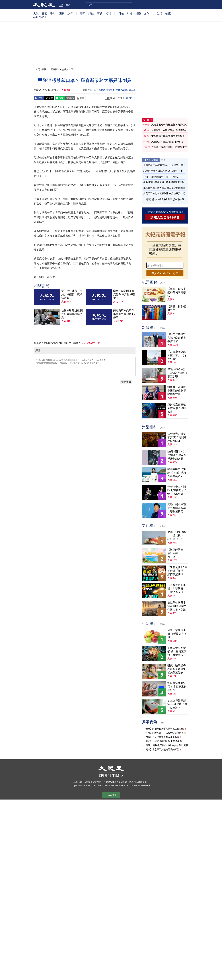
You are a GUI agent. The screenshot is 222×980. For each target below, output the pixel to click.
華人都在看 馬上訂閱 (165, 273)
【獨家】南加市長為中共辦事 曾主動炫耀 (164, 199)
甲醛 (90, 90)
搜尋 (130, 5)
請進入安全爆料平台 (165, 217)
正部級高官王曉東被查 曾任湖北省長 (177, 408)
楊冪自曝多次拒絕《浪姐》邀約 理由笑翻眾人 (177, 473)
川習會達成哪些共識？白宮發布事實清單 (177, 338)
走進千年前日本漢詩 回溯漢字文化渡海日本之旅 (177, 606)
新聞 (44, 69)
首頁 (38, 69)
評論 (91, 13)
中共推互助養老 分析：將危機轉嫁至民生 (164, 182)
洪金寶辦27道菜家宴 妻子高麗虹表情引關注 (177, 437)
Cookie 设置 (111, 795)
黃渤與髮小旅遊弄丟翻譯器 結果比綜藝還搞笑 (177, 508)
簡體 (68, 5)
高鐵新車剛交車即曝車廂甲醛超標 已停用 (124, 314)
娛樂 (138, 13)
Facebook (39, 98)
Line (60, 98)
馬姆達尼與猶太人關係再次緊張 (167, 142)
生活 (160, 13)
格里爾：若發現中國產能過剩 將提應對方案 (177, 391)
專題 (100, 13)
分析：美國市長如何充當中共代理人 (161, 177)
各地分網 (40, 18)
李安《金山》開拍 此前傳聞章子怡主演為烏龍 (177, 490)
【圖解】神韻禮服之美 (177, 308)
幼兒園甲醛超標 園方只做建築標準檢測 (72, 314)
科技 (121, 13)
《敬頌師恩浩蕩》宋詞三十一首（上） (177, 553)
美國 (44, 13)
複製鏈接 (70, 98)
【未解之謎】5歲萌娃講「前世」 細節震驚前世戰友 (177, 571)
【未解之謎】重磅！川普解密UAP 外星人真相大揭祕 (177, 589)
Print (81, 98)
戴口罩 (132, 90)
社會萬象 (64, 69)
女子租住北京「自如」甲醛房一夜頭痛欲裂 (72, 294)
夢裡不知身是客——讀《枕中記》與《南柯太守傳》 (177, 536)
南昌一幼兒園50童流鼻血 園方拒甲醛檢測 (124, 294)
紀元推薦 (153, 160)
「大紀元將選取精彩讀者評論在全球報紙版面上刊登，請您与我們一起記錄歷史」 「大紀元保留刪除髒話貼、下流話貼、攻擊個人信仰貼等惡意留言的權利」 (85, 367)
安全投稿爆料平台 (91, 343)
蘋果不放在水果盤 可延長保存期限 (177, 634)
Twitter (49, 98)
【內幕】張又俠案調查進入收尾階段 (161, 737)
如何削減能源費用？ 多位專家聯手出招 (177, 687)
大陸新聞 (53, 69)
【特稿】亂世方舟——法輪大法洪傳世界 (163, 733)
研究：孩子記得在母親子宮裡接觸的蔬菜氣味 (177, 669)
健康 (168, 13)
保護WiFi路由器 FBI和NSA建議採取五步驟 (177, 373)
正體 (61, 5)
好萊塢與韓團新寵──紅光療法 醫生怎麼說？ (177, 704)
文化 (147, 13)
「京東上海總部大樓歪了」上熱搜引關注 (177, 355)
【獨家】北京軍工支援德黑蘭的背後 (161, 750)
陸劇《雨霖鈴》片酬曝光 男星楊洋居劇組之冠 (177, 455)
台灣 (70, 13)
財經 (130, 13)
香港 (53, 13)
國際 (61, 13)
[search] (109, 5)
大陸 (36, 13)
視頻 (108, 13)
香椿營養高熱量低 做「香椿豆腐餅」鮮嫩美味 (177, 652)
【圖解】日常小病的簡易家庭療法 (177, 292)
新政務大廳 (122, 90)
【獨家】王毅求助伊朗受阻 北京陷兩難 (162, 741)
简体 (113, 98)
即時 (83, 13)
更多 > (164, 160)
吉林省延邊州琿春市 (104, 90)
